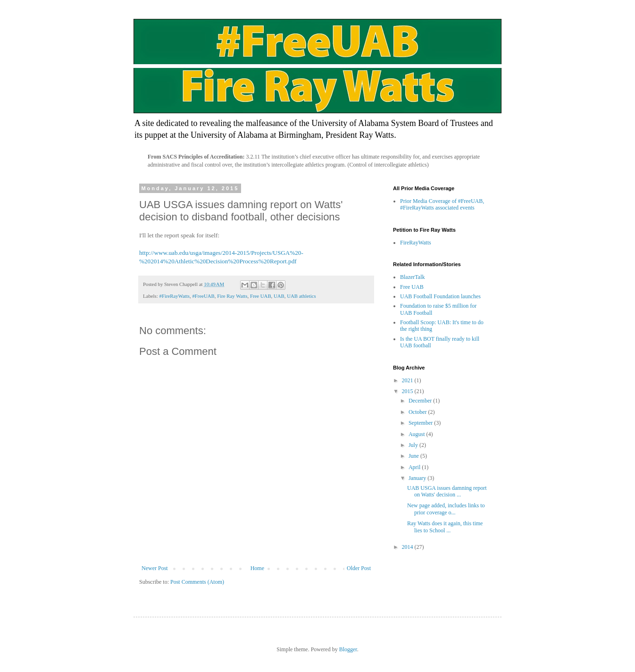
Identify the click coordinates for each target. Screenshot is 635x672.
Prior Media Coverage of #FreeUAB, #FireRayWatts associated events (442, 204)
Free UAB (261, 296)
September (421, 423)
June (414, 456)
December (421, 401)
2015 (408, 391)
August (418, 434)
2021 (408, 380)
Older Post (359, 568)
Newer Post (155, 568)
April (415, 467)
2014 (408, 547)
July (414, 445)
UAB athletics (301, 296)
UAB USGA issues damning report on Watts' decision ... (447, 491)
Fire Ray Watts (232, 296)
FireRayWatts (416, 243)
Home (257, 568)
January (418, 478)
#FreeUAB (203, 296)
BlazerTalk (412, 277)
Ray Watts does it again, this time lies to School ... (445, 527)
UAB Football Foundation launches (440, 296)
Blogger (348, 649)
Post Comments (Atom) (197, 582)
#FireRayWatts (174, 296)
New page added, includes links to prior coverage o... (446, 509)
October (418, 412)
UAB (279, 296)
